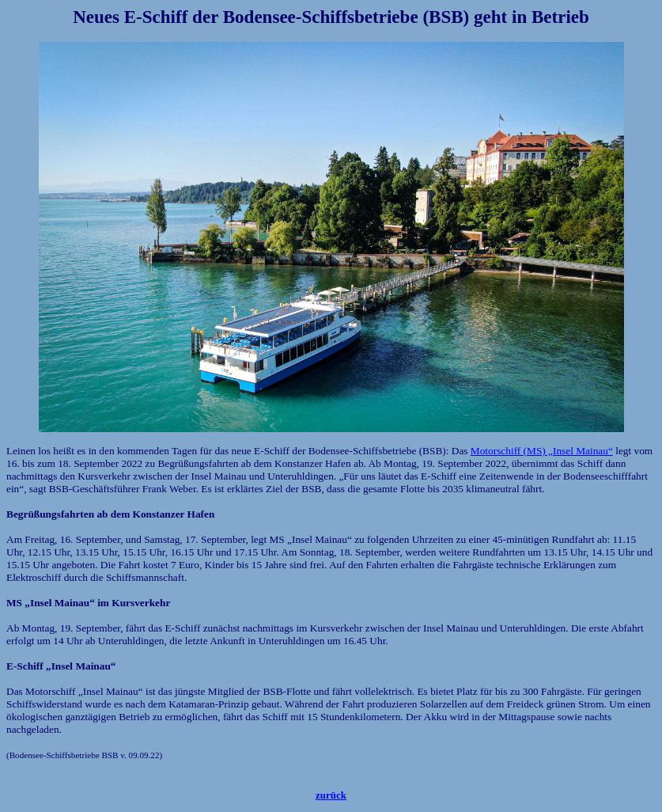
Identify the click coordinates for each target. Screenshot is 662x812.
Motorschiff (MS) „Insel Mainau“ (542, 451)
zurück (331, 795)
